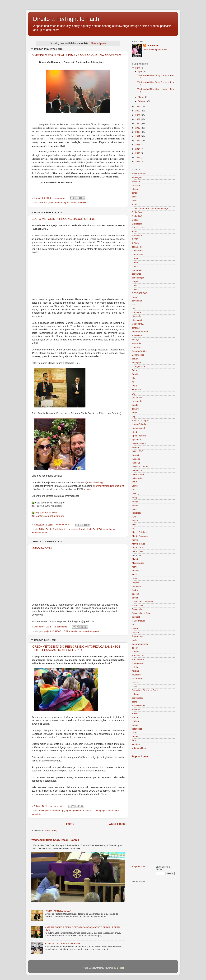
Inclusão (91, 529)
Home (70, 824)
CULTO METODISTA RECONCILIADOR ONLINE (63, 219)
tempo (135, 725)
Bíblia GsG (137, 216)
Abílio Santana (139, 174)
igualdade (137, 440)
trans (134, 733)
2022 (138, 115)
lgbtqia (135, 501)
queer (135, 648)
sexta (135, 702)
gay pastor (137, 397)
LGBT (65, 631)
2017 (138, 136)
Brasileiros (58, 529)
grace (135, 413)
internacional (138, 474)
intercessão (138, 471)
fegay (135, 386)
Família (136, 374)
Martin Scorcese (140, 536)
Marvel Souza (139, 544)
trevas (135, 736)
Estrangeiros (138, 355)
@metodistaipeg (94, 483)
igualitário (77, 811)
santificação (138, 698)
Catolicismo (138, 251)
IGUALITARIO (139, 443)
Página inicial (138, 866)
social (135, 713)
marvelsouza (109, 529)
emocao (59, 203)
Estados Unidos (140, 351)
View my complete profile (155, 50)
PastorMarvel (138, 621)
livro (134, 517)
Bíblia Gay (137, 212)
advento (136, 185)
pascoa (136, 594)
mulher (135, 571)
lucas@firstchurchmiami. (47, 516)
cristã (135, 285)
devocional (137, 301)
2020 (138, 123)
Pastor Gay (137, 605)
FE (133, 378)
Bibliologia (137, 224)
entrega (136, 339)
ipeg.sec (89, 489)
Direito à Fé (153, 45)
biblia (135, 201)
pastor (96, 631)
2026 (138, 68)
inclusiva (136, 463)
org (62, 516)
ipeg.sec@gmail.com (46, 513)
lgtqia (135, 509)
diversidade (138, 320)
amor (134, 193)
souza (135, 717)
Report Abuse (140, 757)
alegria (135, 189)
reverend (136, 675)
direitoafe (136, 316)
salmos (135, 694)
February (143, 101)
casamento (55, 811)
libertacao (137, 513)
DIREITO (136, 312)
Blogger (120, 968)
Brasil (49, 529)
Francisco (137, 390)
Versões (136, 744)
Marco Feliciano (140, 532)
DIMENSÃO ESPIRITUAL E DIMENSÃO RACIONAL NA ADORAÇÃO (76, 55)
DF (133, 305)
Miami (45, 533)
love (134, 524)
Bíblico (135, 220)
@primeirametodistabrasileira (109, 486)
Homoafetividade (140, 424)
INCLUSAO (56, 631)
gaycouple (137, 401)
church (135, 258)
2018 (138, 132)
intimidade (137, 478)
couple (135, 282)
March (141, 97)
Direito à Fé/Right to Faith (66, 19)
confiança (137, 274)
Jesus (135, 486)
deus (134, 297)
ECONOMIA (138, 324)
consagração (138, 278)
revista (135, 682)
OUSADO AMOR (42, 548)
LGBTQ (136, 494)
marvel (135, 540)
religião (136, 671)
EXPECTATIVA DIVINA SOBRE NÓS (62, 944)
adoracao (44, 203)
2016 (138, 141)
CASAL (136, 243)
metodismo (113, 811)
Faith (134, 370)
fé (65, 529)
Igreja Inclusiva (139, 436)
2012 (138, 157)
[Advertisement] (153, 812)
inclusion (136, 459)
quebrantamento (140, 644)
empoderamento (140, 332)
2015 (138, 145)
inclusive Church (140, 467)
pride (134, 640)
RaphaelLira (138, 659)
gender (135, 405)
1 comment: (60, 198)
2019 (138, 128)
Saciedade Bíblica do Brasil (145, 690)
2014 (138, 149)
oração (135, 582)
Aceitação (44, 811)
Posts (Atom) (51, 830)
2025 (138, 107)
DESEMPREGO (140, 293)
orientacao (137, 586)
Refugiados (137, 663)
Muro (134, 575)
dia (133, 308)
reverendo (137, 679)
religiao (136, 667)
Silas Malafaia (139, 706)
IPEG (99, 529)
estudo (135, 359)
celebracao (137, 255)
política (135, 632)
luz (133, 528)
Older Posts (117, 824)
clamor (135, 262)
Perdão (136, 629)
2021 (138, 119)
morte (135, 567)
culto (52, 203)
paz (134, 625)
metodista (82, 203)
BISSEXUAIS (138, 228)
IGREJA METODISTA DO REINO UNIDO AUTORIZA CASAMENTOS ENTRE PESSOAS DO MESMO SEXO (76, 648)
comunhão (137, 270)
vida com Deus (139, 748)
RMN (134, 686)
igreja (67, 203)
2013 (138, 153)
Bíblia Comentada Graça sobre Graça (150, 208)
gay (41, 631)
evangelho (137, 362)
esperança (137, 347)
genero (135, 409)
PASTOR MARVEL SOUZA (58, 911)
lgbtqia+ (103, 811)
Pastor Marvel (139, 609)
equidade (136, 343)
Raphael (136, 652)
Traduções (137, 729)
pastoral (136, 617)
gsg (134, 417)
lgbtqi (135, 497)
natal (134, 578)
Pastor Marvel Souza (142, 613)
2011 (138, 162)
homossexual (73, 529)
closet (135, 266)
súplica (135, 721)
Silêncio (136, 710)
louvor (74, 203)
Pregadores (138, 636)
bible (134, 197)
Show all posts (98, 43)
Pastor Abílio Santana (142, 602)
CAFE (135, 239)
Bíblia (42, 529)
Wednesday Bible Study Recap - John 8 (55, 840)
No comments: (63, 525)
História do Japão (140, 420)
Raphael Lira (138, 656)
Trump (135, 740)
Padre (135, 590)
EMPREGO (138, 336)
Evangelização (139, 366)
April (140, 72)
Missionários (138, 563)
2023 (138, 111)
